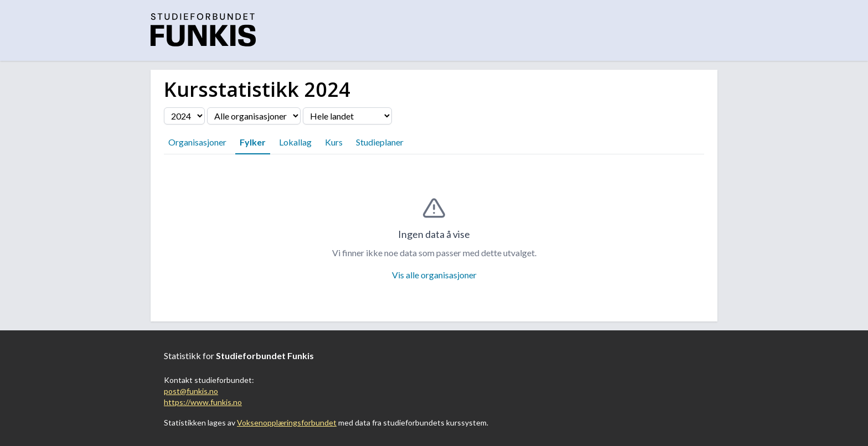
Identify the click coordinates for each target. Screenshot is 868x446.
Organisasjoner (197, 142)
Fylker (253, 142)
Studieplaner (380, 142)
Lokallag (295, 142)
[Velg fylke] (347, 116)
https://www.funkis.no (203, 402)
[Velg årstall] (184, 116)
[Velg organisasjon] (254, 116)
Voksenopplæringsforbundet (287, 422)
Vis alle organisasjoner (434, 275)
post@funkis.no (191, 391)
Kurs (334, 142)
